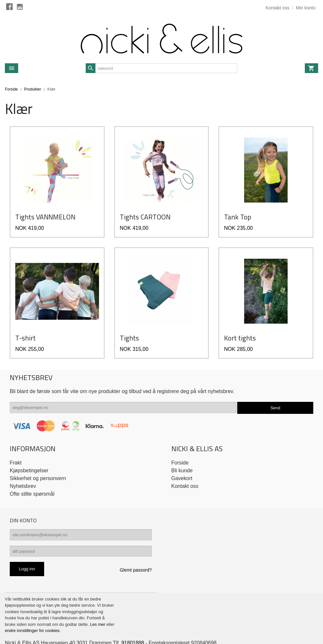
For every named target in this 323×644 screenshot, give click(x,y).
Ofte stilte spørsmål (32, 476)
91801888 (135, 627)
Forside (11, 89)
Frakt (16, 445)
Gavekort (182, 461)
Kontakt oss (185, 469)
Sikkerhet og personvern (38, 461)
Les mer (98, 608)
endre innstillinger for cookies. (33, 615)
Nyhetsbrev (23, 469)
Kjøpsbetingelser (29, 453)
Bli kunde (182, 453)
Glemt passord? (136, 554)
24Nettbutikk (40, 634)
